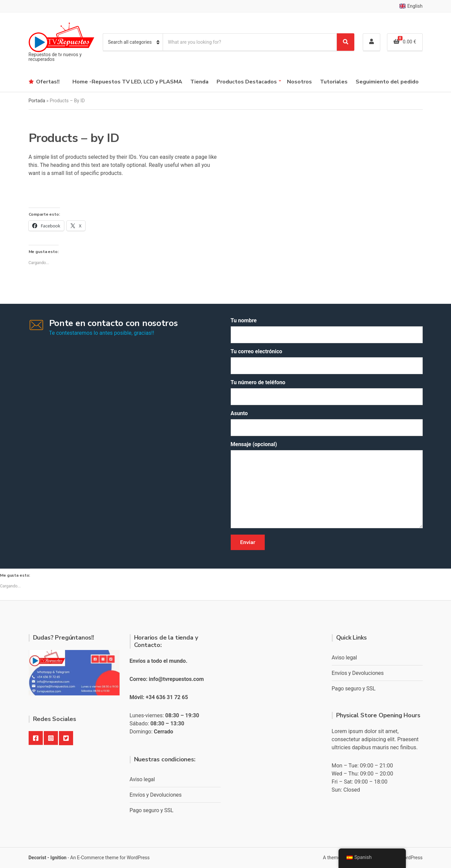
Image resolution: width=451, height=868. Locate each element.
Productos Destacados (247, 82)
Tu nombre (327, 330)
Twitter (66, 738)
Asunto (327, 423)
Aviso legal (142, 779)
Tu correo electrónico (327, 361)
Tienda (199, 82)
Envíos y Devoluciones (156, 795)
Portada (37, 101)
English (411, 6)
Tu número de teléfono (327, 392)
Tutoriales (334, 82)
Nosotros (299, 82)
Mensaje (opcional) (327, 485)
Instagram (51, 738)
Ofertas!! (48, 82)
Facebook (36, 738)
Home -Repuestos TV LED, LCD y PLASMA (127, 82)
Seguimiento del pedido (387, 82)
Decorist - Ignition (48, 858)
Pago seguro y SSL (152, 810)
